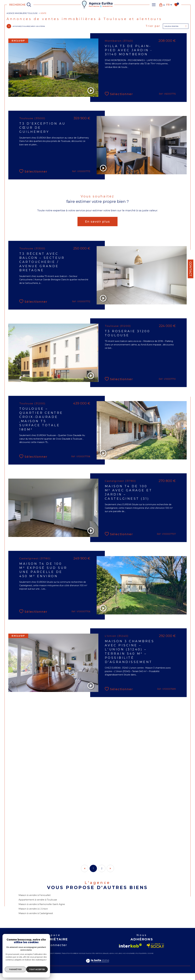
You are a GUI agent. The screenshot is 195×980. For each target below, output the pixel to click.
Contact (190, 269)
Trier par (153, 27)
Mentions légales (102, 960)
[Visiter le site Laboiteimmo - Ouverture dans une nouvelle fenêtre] (97, 971)
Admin (112, 960)
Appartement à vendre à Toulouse (38, 905)
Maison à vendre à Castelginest (36, 920)
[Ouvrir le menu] (154, 5)
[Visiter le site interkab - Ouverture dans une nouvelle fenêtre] (130, 953)
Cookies (151, 960)
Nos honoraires (129, 960)
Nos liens (118, 960)
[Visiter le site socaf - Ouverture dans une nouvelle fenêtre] (155, 953)
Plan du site (90, 960)
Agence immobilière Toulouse (23, 13)
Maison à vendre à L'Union (33, 915)
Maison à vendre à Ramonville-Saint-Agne (42, 910)
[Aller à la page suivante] (110, 873)
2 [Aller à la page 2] (102, 873)
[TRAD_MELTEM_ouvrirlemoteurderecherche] (20, 5)
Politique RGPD (141, 960)
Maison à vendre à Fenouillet (35, 901)
